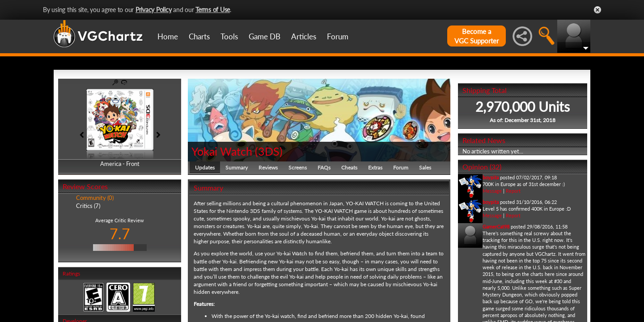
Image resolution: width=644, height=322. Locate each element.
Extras (375, 167)
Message (492, 191)
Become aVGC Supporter (477, 36)
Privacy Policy (154, 10)
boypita (491, 177)
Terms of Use (213, 10)
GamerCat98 (496, 227)
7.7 (120, 234)
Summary (237, 167)
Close (597, 10)
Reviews (268, 167)
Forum (338, 36)
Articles (304, 36)
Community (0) (95, 198)
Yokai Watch (222, 151)
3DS (269, 151)
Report (513, 191)
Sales (425, 167)
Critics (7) (88, 206)
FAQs (324, 167)
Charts (199, 36)
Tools (229, 36)
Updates (205, 167)
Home (168, 36)
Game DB (265, 36)
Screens (298, 167)
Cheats (349, 167)
